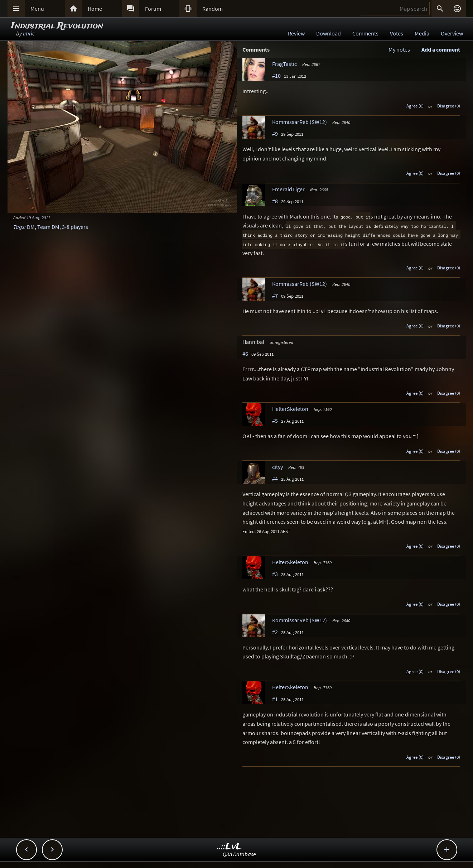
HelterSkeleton (290, 409)
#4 (275, 479)
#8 (275, 201)
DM (31, 227)
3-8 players (75, 227)
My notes (399, 49)
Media (422, 33)
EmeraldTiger (288, 189)
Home (95, 9)
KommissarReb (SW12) (300, 122)
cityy (277, 467)
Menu (37, 9)
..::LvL (230, 847)
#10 (276, 76)
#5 (275, 421)
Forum (153, 9)
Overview (452, 33)
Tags (19, 227)
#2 (275, 632)
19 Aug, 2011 (38, 217)
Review (296, 33)
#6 (245, 354)
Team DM (48, 227)
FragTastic (284, 64)
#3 (275, 574)
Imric (29, 33)
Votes (397, 33)
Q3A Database (239, 854)
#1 (275, 699)
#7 (275, 296)
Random (213, 9)
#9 (275, 134)
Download (329, 33)
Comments (365, 33)
